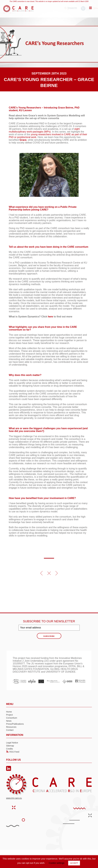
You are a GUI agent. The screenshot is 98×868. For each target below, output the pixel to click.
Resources (11, 727)
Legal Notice (12, 743)
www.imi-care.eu (14, 798)
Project (9, 715)
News (9, 721)
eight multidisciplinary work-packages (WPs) (44, 130)
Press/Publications (15, 724)
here (50, 317)
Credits (9, 749)
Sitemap (10, 746)
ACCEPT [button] (74, 863)
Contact (10, 730)
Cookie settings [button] (57, 863)
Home (9, 712)
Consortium (12, 718)
